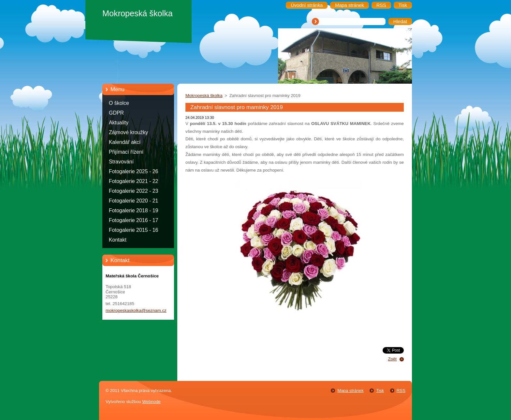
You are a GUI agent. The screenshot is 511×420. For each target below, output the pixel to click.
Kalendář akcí (125, 142)
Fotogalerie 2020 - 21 (133, 201)
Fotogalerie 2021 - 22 (133, 181)
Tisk (380, 391)
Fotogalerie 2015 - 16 (133, 230)
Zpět (392, 359)
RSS (401, 391)
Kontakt (118, 240)
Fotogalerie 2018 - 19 (133, 210)
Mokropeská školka (204, 96)
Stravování (121, 162)
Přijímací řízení (126, 152)
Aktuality (119, 123)
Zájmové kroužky (128, 132)
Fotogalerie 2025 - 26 (133, 171)
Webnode (151, 402)
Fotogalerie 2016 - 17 (133, 220)
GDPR (116, 113)
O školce (119, 103)
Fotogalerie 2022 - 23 (133, 191)
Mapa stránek (350, 391)
